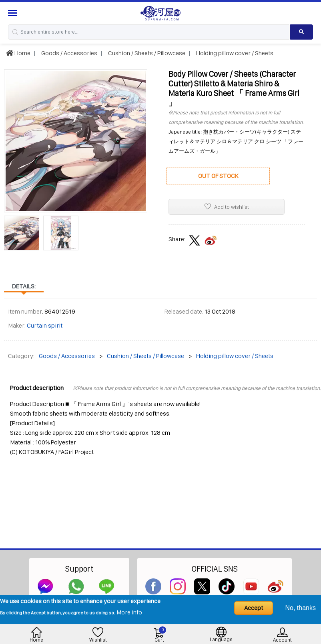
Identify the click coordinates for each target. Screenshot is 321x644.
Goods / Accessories (69, 53)
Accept (254, 608)
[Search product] (302, 32)
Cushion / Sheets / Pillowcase (146, 53)
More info (129, 612)
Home (18, 53)
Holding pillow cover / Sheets (234, 53)
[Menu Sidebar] (13, 13)
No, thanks (301, 608)
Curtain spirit (45, 325)
